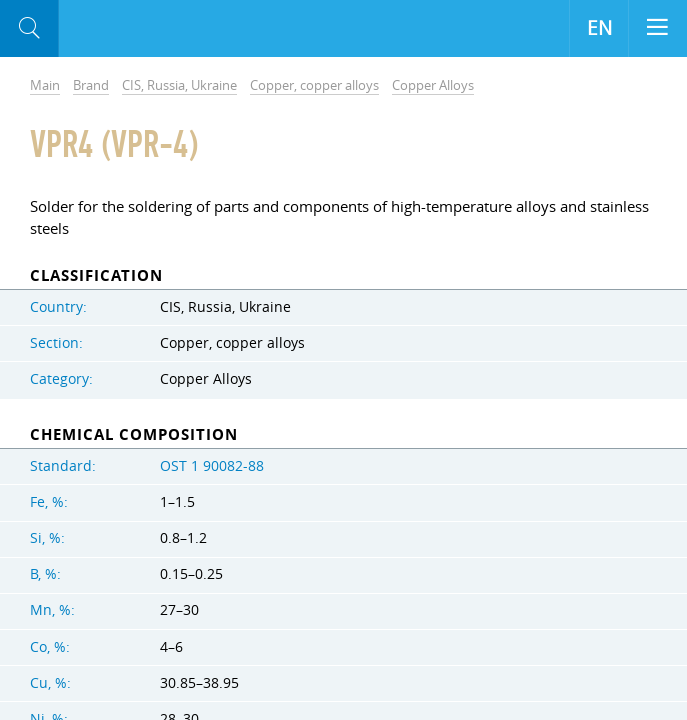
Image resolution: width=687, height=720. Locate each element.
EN (599, 28)
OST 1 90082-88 (212, 466)
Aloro (141, 29)
